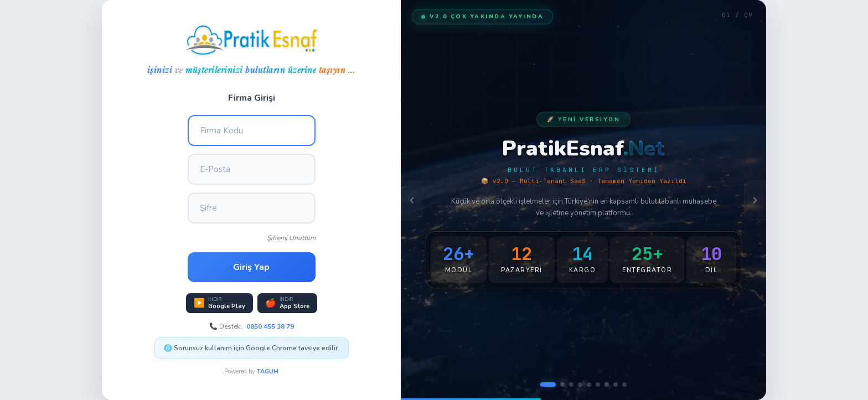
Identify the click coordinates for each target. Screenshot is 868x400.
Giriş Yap (251, 267)
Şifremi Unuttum (291, 238)
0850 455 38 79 (270, 326)
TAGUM (268, 372)
